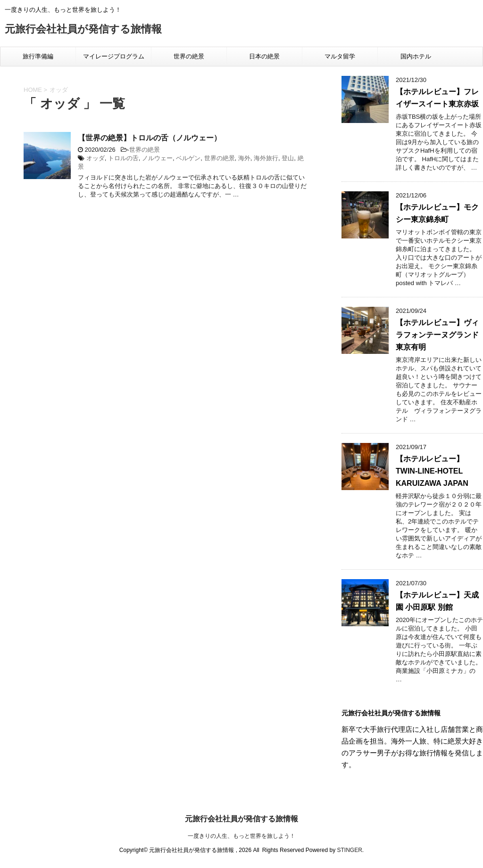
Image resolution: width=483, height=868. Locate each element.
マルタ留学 (340, 56)
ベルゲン (188, 158)
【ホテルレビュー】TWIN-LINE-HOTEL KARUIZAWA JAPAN (432, 471)
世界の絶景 (189, 56)
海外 (244, 158)
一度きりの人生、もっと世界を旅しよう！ (241, 836)
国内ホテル (416, 56)
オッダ (96, 158)
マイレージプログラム (114, 56)
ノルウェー (157, 158)
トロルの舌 (123, 158)
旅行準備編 (38, 56)
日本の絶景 (264, 56)
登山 (288, 158)
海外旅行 (266, 158)
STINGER (349, 850)
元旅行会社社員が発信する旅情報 (83, 30)
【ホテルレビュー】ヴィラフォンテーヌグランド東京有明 (437, 335)
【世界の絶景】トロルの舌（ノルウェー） (150, 138)
